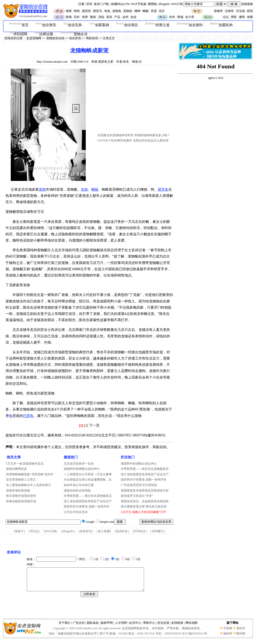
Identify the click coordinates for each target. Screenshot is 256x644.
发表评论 (86, 531)
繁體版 (152, 4)
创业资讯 (46, 25)
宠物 (42, 190)
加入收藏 (104, 531)
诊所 (125, 17)
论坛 (226, 17)
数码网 (241, 638)
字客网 (228, 633)
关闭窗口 (158, 531)
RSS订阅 (177, 4)
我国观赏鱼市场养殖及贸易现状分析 (145, 491)
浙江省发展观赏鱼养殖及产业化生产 (88, 501)
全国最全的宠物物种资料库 (115, 135)
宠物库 (218, 11)
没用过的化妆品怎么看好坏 (151, 140)
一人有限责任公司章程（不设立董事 (88, 474)
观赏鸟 (97, 11)
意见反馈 (163, 627)
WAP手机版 (139, 4)
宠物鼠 (128, 11)
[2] (86, 426)
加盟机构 (221, 25)
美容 (109, 17)
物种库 (228, 638)
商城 (180, 17)
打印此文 (140, 531)
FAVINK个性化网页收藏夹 (115, 140)
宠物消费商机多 (16, 469)
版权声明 (107, 627)
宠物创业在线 (55, 38)
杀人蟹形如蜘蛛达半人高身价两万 (28, 485)
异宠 (154, 11)
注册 (81, 4)
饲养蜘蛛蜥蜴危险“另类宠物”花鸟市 (30, 474)
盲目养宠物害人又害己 (21, 480)
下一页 (94, 426)
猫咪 (69, 11)
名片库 (190, 17)
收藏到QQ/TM (120, 4)
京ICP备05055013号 (195, 638)
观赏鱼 (86, 11)
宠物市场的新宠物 (18, 491)
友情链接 (177, 627)
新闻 (69, 17)
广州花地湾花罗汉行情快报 (139, 485)
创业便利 (190, 25)
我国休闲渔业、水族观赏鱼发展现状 (145, 501)
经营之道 (157, 25)
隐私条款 (93, 627)
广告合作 (79, 627)
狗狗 (77, 11)
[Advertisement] (135, 101)
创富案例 (99, 25)
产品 (117, 17)
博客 (234, 17)
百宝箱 (240, 11)
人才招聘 (121, 627)
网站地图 (191, 627)
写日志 (34, 531)
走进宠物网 (34, 38)
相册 (250, 17)
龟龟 (107, 11)
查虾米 (241, 633)
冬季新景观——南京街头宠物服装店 (88, 496)
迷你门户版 (101, 4)
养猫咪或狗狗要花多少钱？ (152, 135)
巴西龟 (28, 416)
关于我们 (64, 627)
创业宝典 (73, 25)
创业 (133, 17)
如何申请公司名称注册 (79, 485)
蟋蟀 (137, 11)
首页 (19, 25)
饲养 (85, 17)
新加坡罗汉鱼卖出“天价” (137, 496)
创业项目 (127, 25)
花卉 (162, 11)
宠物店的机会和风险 (77, 491)
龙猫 (84, 190)
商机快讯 (92, 38)
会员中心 (135, 627)
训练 (101, 17)
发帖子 (19, 531)
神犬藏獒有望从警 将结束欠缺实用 (144, 507)
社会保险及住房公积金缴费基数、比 (88, 480)
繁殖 (93, 17)
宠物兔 (117, 11)
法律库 (229, 11)
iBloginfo (164, 4)
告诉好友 (122, 531)
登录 (89, 4)
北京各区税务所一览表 (79, 464)
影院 (250, 11)
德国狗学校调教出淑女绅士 (82, 469)
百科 (77, 17)
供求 (172, 17)
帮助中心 (149, 627)
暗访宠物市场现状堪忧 (21, 496)
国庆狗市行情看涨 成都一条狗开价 (87, 507)
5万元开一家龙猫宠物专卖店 (25, 464)
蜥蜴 (145, 11)
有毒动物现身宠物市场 (21, 501)
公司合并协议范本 (76, 512)
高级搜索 (247, 4)
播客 (242, 17)
